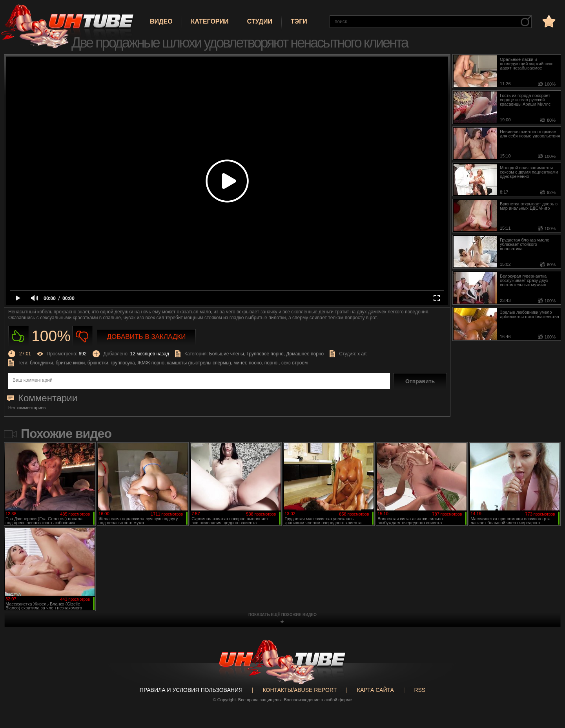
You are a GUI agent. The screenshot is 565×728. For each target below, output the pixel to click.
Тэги (299, 21)
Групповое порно (265, 354)
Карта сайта (375, 690)
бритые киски (70, 363)
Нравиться (19, 336)
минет (240, 363)
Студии (260, 21)
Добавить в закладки (147, 337)
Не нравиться (83, 336)
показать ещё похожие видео (282, 615)
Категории (210, 21)
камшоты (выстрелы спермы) (199, 363)
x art (362, 354)
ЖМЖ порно (151, 363)
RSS (420, 690)
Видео (161, 21)
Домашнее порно (305, 354)
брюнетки (98, 363)
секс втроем (294, 363)
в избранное (548, 21)
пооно (255, 363)
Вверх (547, 685)
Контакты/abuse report (300, 690)
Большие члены (227, 354)
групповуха (123, 363)
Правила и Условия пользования (191, 690)
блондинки (41, 363)
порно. (272, 363)
